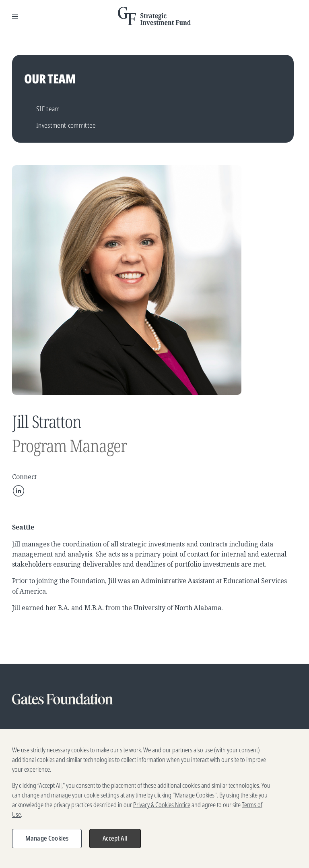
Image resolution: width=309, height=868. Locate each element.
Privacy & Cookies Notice (162, 814)
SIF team (48, 109)
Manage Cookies (47, 848)
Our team (50, 78)
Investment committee (66, 125)
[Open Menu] (15, 16)
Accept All (115, 848)
